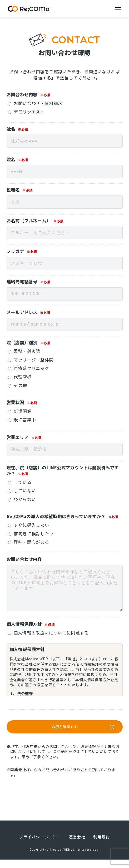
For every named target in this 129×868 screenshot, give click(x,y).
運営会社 (77, 845)
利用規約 (101, 845)
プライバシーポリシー (40, 845)
